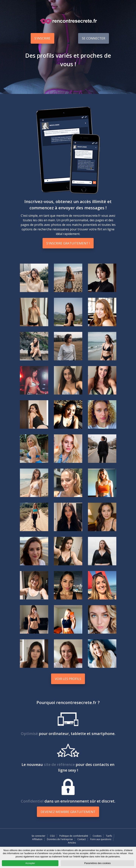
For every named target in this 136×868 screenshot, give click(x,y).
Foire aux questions (101, 839)
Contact (82, 839)
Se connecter (94, 38)
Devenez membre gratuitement (68, 812)
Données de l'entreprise (60, 839)
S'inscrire (42, 38)
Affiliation (37, 839)
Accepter (30, 863)
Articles (72, 843)
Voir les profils (68, 679)
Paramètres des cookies (98, 863)
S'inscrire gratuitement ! (68, 243)
